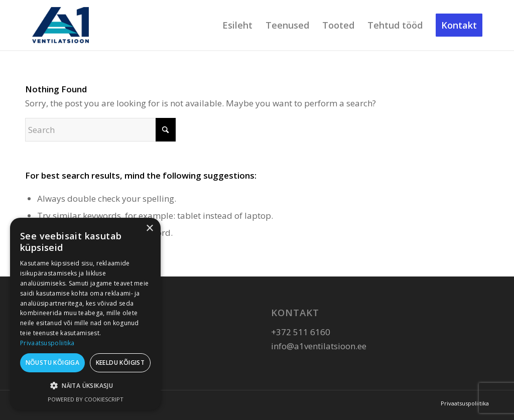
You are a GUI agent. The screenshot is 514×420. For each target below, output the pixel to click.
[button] (85, 386)
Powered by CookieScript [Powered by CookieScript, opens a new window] (86, 399)
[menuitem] (237, 25)
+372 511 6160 (301, 332)
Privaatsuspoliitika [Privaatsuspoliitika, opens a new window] (47, 343)
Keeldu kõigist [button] (120, 363)
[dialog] (85, 314)
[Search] (100, 130)
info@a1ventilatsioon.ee (319, 346)
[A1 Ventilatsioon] (60, 25)
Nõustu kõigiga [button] (53, 363)
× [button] (149, 229)
